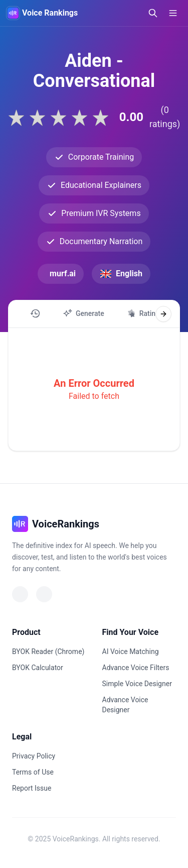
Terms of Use (33, 772)
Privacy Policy (34, 756)
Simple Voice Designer (137, 684)
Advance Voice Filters (136, 668)
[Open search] (153, 13)
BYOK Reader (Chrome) (48, 652)
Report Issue (32, 788)
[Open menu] (173, 13)
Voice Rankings (50, 13)
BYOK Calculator (38, 668)
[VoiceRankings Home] (13, 13)
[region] (94, 314)
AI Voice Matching (131, 652)
